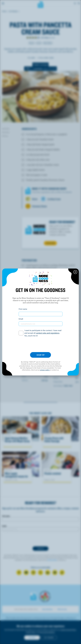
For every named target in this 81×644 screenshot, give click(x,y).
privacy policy (45, 370)
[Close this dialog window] (75, 272)
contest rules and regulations (48, 333)
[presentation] (40, 345)
